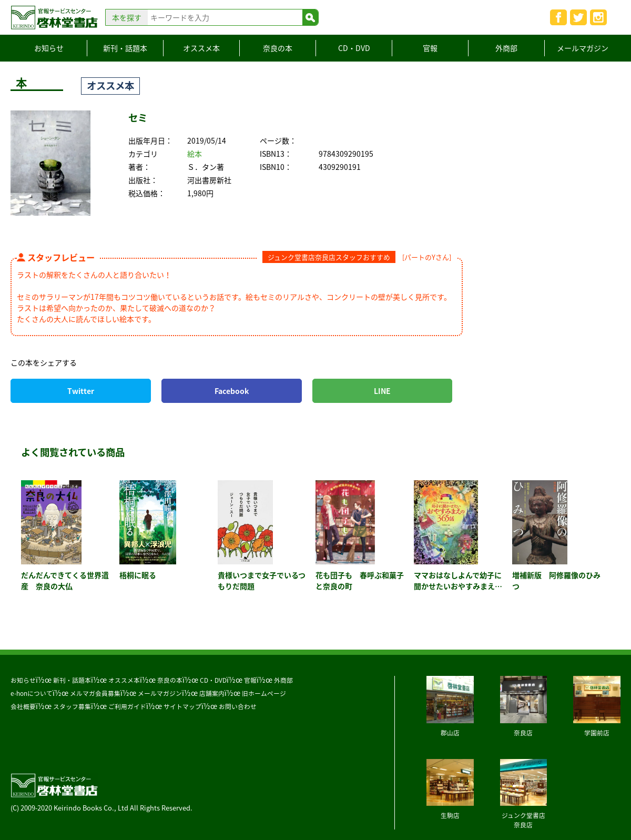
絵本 (195, 154)
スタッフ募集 (72, 706)
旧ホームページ (264, 693)
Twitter (81, 391)
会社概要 (23, 706)
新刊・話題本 (125, 48)
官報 (430, 48)
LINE (382, 391)
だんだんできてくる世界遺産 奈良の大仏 (65, 580)
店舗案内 (212, 693)
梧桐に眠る (138, 575)
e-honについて (32, 693)
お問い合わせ (238, 706)
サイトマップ (182, 706)
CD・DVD (354, 48)
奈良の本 (278, 48)
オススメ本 (201, 48)
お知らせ (49, 48)
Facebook (232, 391)
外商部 (506, 48)
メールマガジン (583, 48)
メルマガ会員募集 (95, 693)
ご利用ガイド (127, 706)
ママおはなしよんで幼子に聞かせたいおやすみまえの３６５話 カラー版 (458, 586)
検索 (310, 17)
